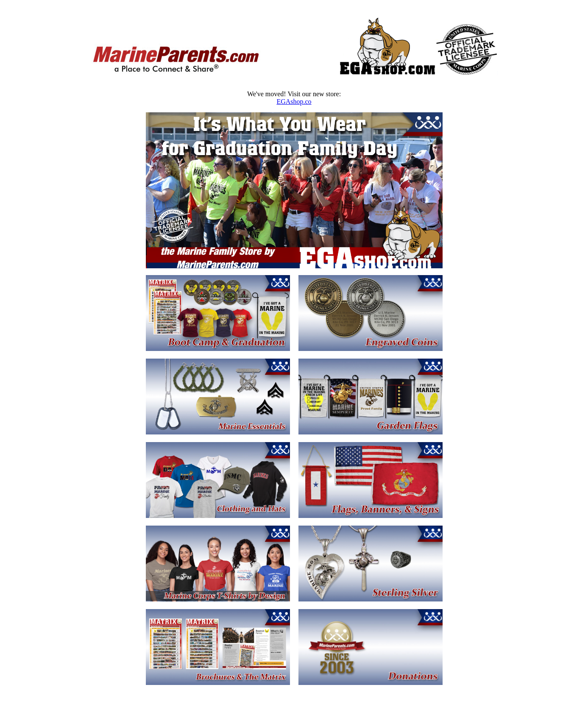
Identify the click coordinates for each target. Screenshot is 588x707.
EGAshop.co (294, 102)
